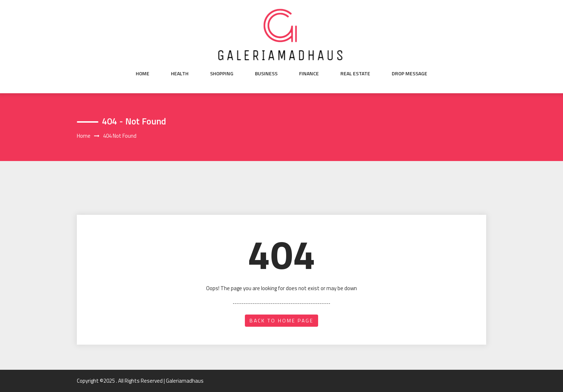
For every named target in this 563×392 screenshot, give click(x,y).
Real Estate (355, 74)
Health (180, 74)
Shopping (222, 74)
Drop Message (410, 74)
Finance (309, 74)
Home (143, 74)
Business (266, 74)
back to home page (281, 320)
